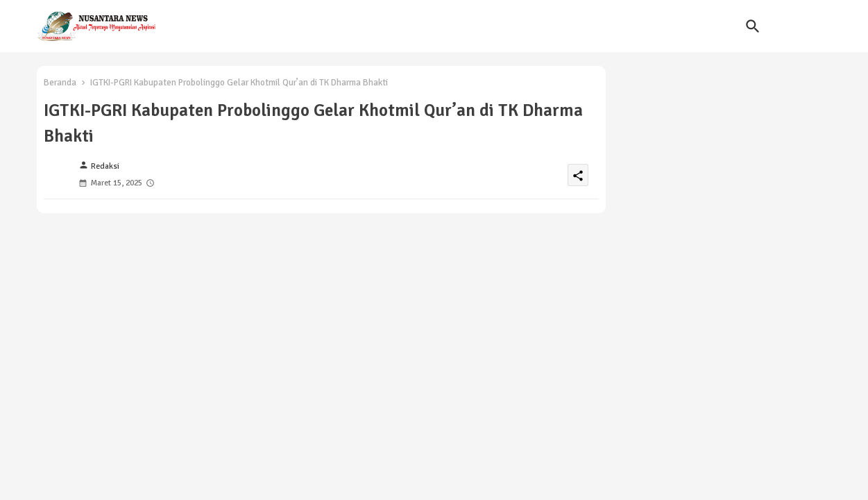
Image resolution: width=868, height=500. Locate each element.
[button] (753, 26)
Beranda (60, 83)
